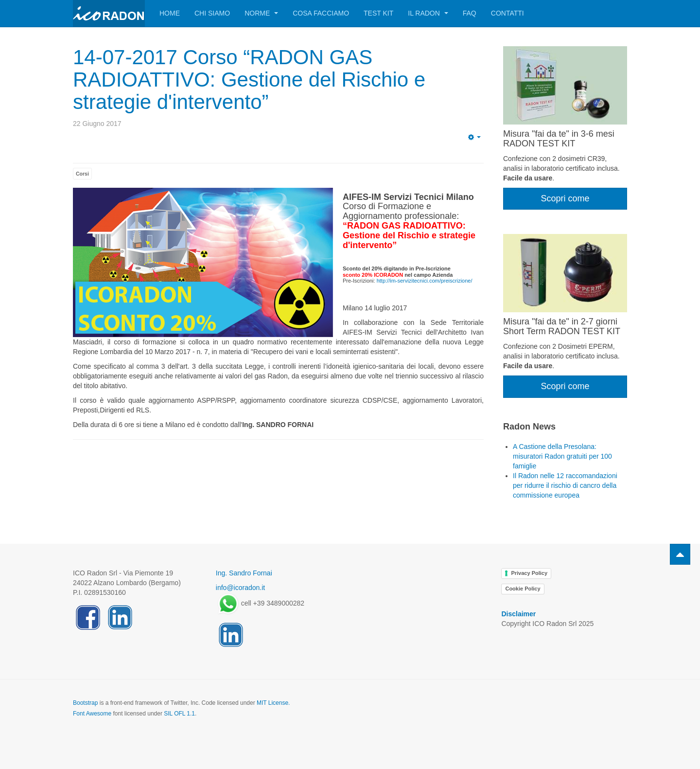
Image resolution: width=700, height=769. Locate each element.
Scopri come (565, 198)
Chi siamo (212, 13)
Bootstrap (85, 703)
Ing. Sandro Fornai (244, 573)
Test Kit (378, 13)
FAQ (470, 13)
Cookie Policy (523, 589)
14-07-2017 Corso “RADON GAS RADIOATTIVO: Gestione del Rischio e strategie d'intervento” (249, 80)
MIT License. (273, 703)
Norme (261, 13)
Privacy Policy (529, 573)
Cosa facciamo (321, 13)
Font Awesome (92, 714)
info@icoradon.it (240, 588)
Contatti (507, 13)
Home (170, 13)
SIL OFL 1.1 (179, 714)
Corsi (82, 174)
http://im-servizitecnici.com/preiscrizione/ (425, 281)
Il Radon (428, 13)
